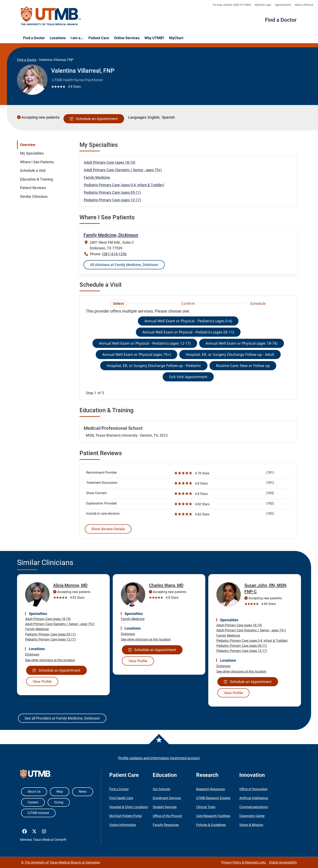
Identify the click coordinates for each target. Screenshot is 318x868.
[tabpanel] (188, 352)
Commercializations (254, 807)
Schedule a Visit (33, 171)
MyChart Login (263, 5)
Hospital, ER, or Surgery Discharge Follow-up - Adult (230, 354)
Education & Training (37, 179)
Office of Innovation (253, 789)
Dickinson (32, 654)
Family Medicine (97, 177)
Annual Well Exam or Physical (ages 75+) (136, 354)
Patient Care (99, 38)
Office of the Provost (167, 816)
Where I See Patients (37, 162)
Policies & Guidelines (211, 825)
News (83, 792)
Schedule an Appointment (94, 119)
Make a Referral (304, 5)
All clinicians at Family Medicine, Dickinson (124, 265)
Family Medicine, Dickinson (111, 235)
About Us (34, 792)
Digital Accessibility (283, 862)
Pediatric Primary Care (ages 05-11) (112, 192)
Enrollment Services (167, 798)
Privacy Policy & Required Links (244, 862)
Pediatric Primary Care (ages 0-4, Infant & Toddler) (124, 185)
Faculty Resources (166, 825)
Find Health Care (121, 798)
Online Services (127, 38)
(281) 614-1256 (114, 254)
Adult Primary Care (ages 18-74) (110, 162)
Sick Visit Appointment (188, 377)
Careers (33, 802)
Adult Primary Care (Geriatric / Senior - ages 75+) (123, 170)
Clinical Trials (206, 807)
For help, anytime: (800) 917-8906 (232, 5)
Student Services (165, 807)
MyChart (176, 38)
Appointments (283, 5)
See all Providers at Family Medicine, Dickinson (62, 718)
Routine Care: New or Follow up (243, 366)
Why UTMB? (154, 38)
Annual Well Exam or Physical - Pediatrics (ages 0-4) (188, 321)
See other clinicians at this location (50, 660)
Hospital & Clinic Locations (129, 807)
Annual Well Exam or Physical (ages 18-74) (242, 343)
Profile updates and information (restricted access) (159, 758)
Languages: (138, 117)
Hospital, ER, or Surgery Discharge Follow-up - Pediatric (154, 366)
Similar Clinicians (34, 197)
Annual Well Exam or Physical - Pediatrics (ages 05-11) (188, 332)
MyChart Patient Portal (126, 816)
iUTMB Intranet (38, 813)
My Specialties (32, 153)
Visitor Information (123, 825)
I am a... (77, 38)
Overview (28, 145)
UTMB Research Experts (213, 798)
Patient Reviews (33, 188)
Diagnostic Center (252, 816)
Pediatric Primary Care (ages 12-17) (112, 200)
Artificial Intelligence (254, 798)
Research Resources (211, 789)
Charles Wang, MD (166, 585)
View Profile (42, 681)
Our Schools (161, 789)
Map (60, 792)
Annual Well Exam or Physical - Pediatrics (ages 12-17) (145, 343)
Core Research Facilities (213, 816)
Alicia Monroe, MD (70, 585)
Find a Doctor (281, 20)
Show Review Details (108, 529)
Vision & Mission (251, 825)
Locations (58, 38)
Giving (59, 802)
